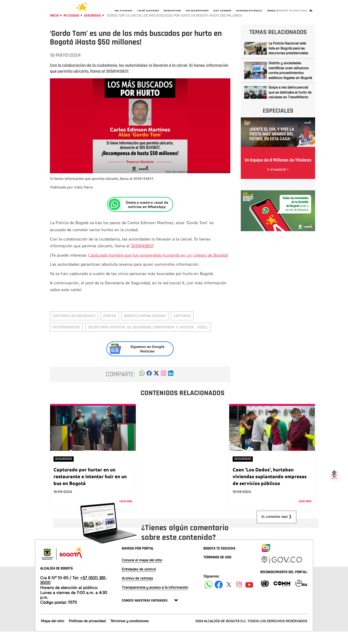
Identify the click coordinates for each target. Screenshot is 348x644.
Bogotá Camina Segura (145, 328)
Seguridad (92, 28)
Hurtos (110, 328)
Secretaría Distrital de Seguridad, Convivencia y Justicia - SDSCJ (148, 339)
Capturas (182, 328)
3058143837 (142, 258)
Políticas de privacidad (87, 633)
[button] (142, 387)
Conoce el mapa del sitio (142, 572)
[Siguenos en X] (229, 597)
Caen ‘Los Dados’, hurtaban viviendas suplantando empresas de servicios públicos (270, 489)
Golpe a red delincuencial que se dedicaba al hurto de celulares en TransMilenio (290, 104)
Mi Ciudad (71, 28)
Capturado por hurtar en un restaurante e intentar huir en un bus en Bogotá (90, 489)
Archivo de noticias (137, 590)
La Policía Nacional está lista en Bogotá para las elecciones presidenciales (288, 60)
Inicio (54, 28)
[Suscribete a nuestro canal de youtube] (249, 597)
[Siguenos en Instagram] (239, 597)
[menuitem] (123, 15)
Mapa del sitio (52, 633)
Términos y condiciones (129, 633)
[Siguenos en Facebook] (208, 597)
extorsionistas (66, 339)
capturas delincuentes (74, 328)
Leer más (126, 514)
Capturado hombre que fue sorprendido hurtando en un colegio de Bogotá (157, 267)
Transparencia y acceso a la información (155, 599)
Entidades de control (139, 581)
